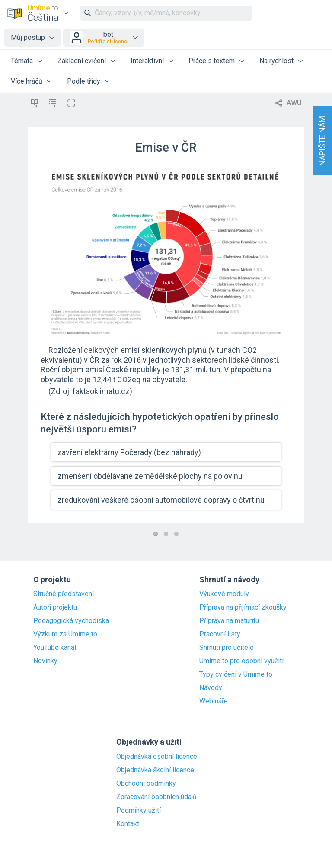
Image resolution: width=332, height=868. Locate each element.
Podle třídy (84, 81)
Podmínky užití (139, 810)
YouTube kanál (55, 648)
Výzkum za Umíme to (65, 634)
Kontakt (128, 824)
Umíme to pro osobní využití (241, 661)
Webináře (214, 701)
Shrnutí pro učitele (227, 648)
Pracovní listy (220, 634)
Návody (211, 688)
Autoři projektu (55, 607)
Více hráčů (27, 81)
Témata (22, 61)
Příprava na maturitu (229, 621)
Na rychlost (276, 61)
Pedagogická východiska (71, 621)
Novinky (45, 661)
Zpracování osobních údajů (156, 797)
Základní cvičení (82, 61)
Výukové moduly (224, 594)
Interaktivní (147, 61)
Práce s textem (212, 61)
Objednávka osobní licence (157, 757)
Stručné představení (64, 594)
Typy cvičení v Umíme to (236, 674)
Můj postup (28, 37)
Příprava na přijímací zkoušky (243, 607)
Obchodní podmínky (146, 784)
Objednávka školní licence (155, 770)
